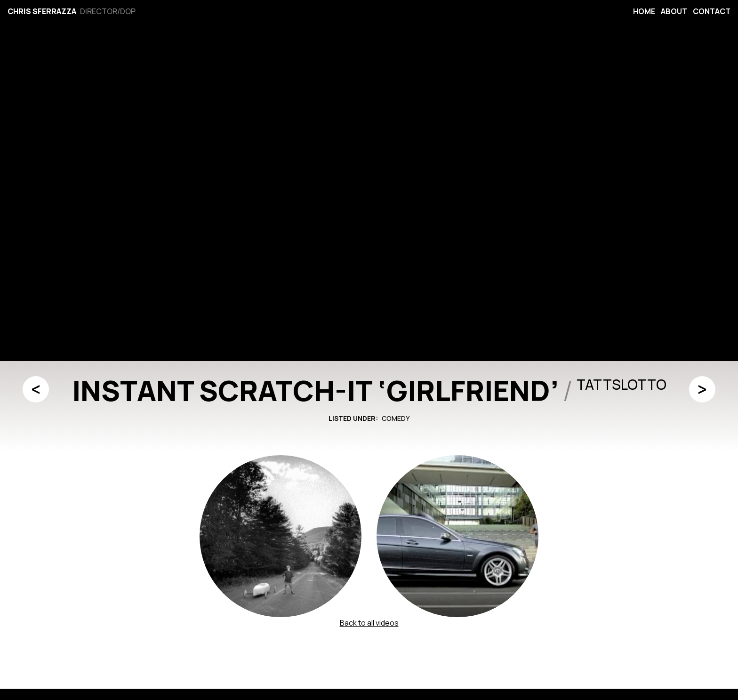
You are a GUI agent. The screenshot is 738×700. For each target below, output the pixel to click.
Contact (712, 11)
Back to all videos (369, 623)
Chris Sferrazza (42, 11)
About (674, 11)
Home (644, 11)
